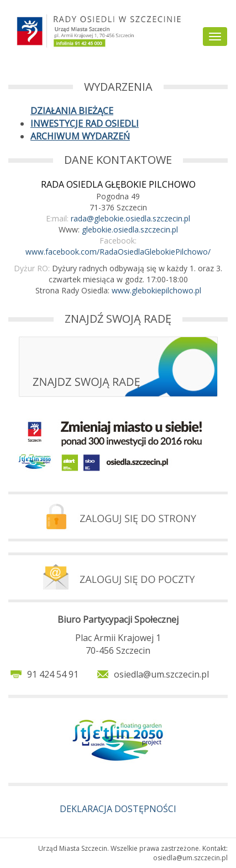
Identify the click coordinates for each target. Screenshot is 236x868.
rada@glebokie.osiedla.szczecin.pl (130, 218)
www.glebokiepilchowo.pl (156, 290)
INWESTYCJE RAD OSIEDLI (85, 123)
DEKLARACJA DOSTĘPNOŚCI (118, 809)
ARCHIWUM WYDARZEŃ (80, 136)
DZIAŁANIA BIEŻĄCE (72, 111)
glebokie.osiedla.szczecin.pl (130, 229)
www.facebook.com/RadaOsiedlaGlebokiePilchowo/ (118, 252)
